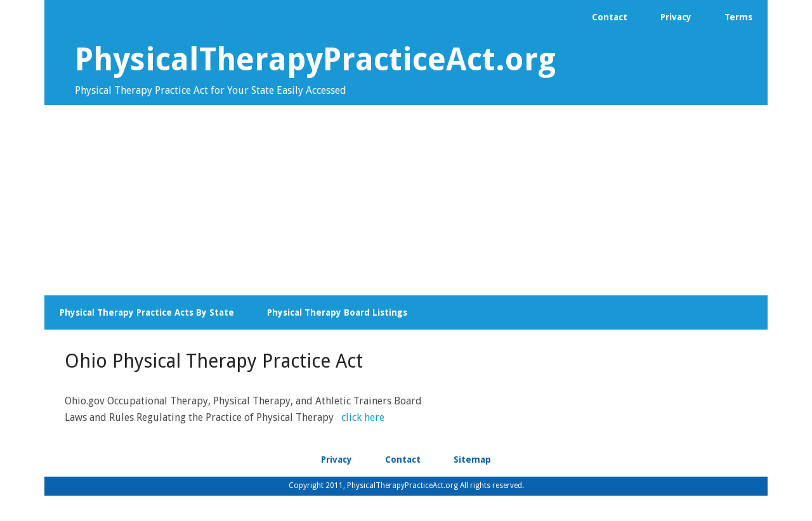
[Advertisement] (406, 200)
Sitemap (472, 460)
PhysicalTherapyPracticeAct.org (315, 59)
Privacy (337, 460)
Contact (403, 460)
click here (363, 417)
